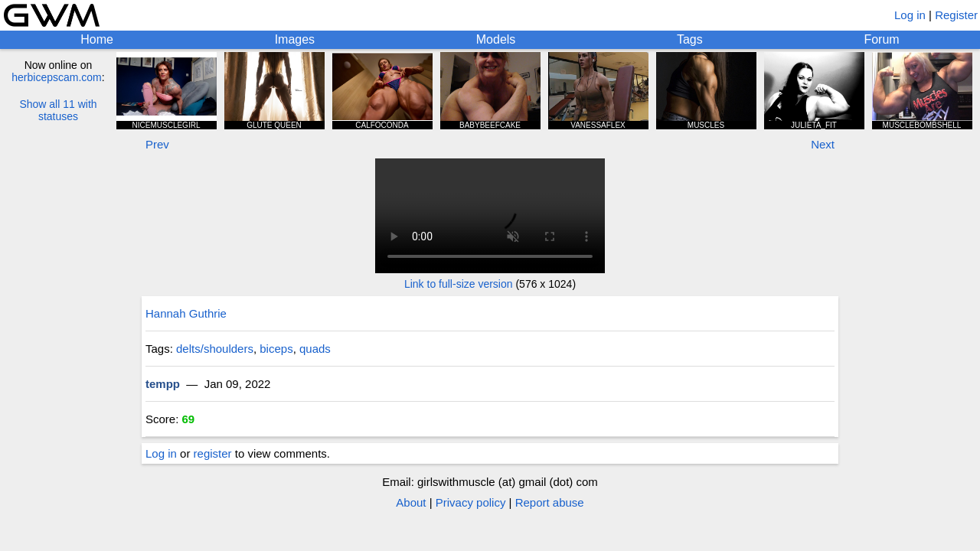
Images (295, 39)
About (411, 502)
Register (956, 15)
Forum (881, 39)
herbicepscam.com (57, 77)
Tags (690, 39)
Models (496, 39)
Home (97, 39)
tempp (163, 384)
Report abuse (550, 502)
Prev (157, 144)
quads (315, 349)
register (213, 453)
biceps (276, 349)
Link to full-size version (459, 284)
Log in (910, 15)
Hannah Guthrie (186, 313)
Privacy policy (471, 502)
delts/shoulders (215, 349)
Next (823, 144)
